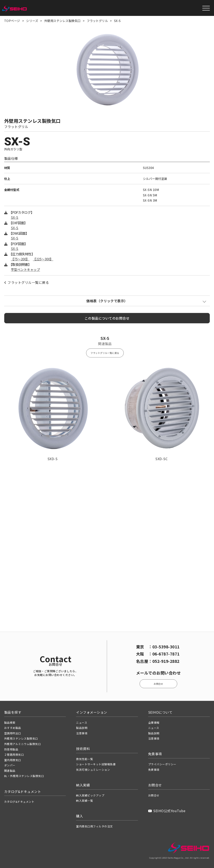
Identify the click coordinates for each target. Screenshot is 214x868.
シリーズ (32, 21)
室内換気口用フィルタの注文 (94, 826)
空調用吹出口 (13, 733)
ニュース (82, 723)
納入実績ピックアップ (90, 795)
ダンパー (10, 765)
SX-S (15, 217)
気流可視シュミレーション (93, 770)
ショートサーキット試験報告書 (96, 764)
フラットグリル (97, 21)
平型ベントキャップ (25, 269)
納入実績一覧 (85, 801)
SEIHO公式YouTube (167, 811)
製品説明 (82, 728)
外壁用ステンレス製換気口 (62, 21)
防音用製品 (11, 749)
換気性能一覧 (85, 759)
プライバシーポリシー (162, 764)
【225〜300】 (43, 259)
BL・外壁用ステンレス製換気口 (24, 776)
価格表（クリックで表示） (107, 301)
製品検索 (10, 723)
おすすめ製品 (13, 728)
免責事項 (154, 770)
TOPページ (12, 21)
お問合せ (158, 684)
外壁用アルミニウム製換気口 (22, 744)
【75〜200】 (20, 259)
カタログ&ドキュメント (19, 802)
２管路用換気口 (14, 755)
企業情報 (154, 723)
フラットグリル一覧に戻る (27, 282)
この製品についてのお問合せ (107, 318)
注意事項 (82, 733)
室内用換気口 (13, 760)
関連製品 (10, 771)
